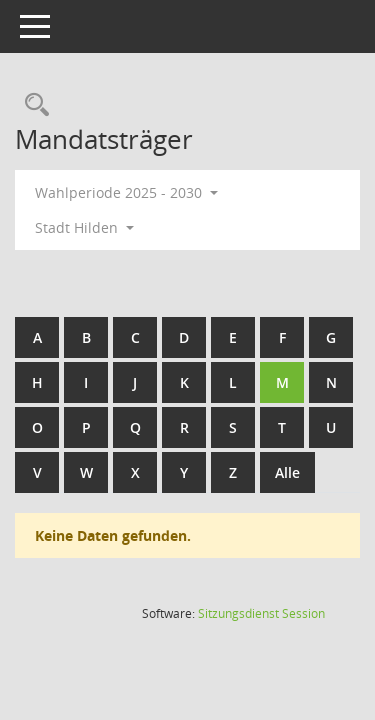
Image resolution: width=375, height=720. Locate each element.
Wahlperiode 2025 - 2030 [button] (126, 192)
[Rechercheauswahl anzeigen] (32, 105)
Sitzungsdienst (261, 613)
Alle (287, 472)
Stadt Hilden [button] (84, 227)
